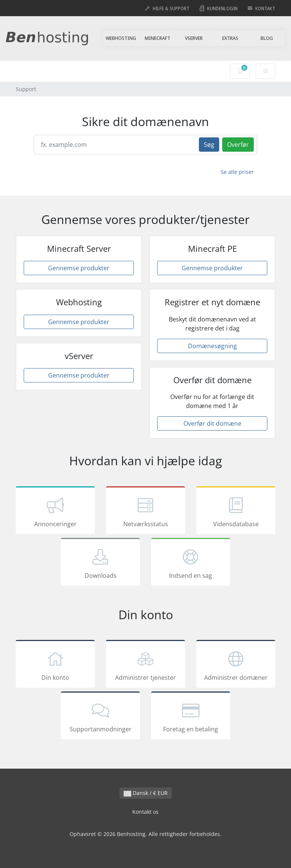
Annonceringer (55, 512)
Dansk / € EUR (146, 793)
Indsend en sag (191, 563)
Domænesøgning (212, 346)
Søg (209, 145)
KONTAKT (265, 9)
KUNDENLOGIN (222, 9)
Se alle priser (237, 172)
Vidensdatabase (236, 512)
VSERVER (194, 38)
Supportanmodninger (100, 717)
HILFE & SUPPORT (171, 9)
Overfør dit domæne (212, 423)
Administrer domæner (236, 665)
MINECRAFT (158, 38)
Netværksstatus (145, 512)
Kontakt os (145, 812)
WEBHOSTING (121, 38)
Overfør (238, 145)
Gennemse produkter (79, 268)
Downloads (100, 563)
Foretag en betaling (191, 717)
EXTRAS (230, 38)
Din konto (55, 665)
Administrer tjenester (145, 665)
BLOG (267, 38)
